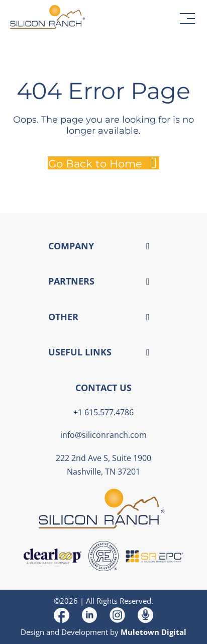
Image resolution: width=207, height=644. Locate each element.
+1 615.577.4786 (103, 412)
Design (32, 632)
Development (85, 632)
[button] (187, 19)
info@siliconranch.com (103, 435)
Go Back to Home (95, 163)
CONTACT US (103, 388)
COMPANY (71, 246)
